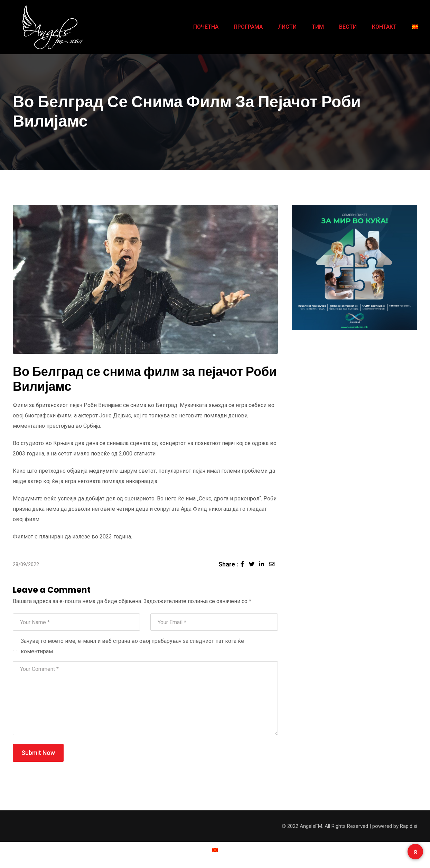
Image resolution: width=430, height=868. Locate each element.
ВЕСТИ (348, 27)
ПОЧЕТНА (206, 27)
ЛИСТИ (287, 27)
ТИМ (318, 27)
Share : (228, 564)
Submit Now (38, 753)
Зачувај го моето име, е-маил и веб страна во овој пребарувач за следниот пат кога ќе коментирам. (132, 646)
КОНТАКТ (384, 27)
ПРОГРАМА (248, 27)
